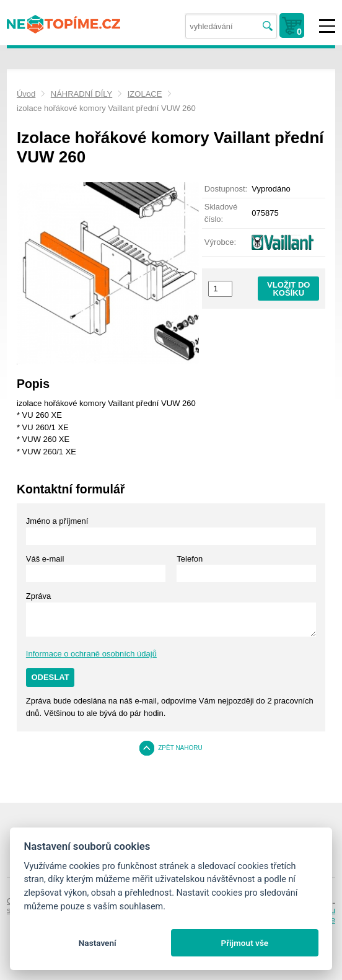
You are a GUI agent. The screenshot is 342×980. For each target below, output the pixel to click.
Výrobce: (220, 242)
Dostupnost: (226, 189)
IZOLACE (145, 94)
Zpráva (38, 596)
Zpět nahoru (180, 748)
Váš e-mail (45, 559)
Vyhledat (268, 26)
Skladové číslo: (221, 213)
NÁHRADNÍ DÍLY (81, 94)
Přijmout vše (244, 943)
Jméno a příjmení (57, 521)
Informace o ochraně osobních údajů (91, 654)
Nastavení (98, 943)
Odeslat (50, 677)
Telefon (190, 559)
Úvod (26, 94)
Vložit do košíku (288, 289)
